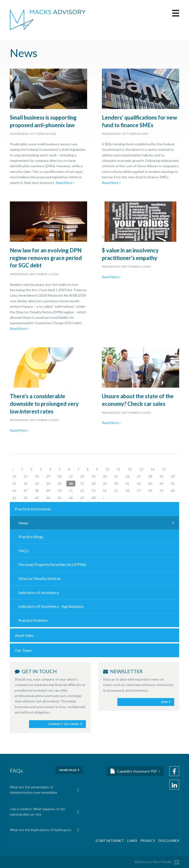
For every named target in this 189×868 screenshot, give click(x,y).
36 (71, 483)
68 (94, 498)
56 (127, 491)
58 (150, 491)
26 (127, 476)
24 (105, 476)
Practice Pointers (33, 620)
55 (116, 491)
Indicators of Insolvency (39, 592)
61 (14, 498)
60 (173, 491)
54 (105, 491)
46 (14, 491)
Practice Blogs (31, 537)
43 (150, 483)
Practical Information (33, 509)
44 (161, 483)
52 (82, 491)
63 (37, 498)
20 (60, 476)
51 (71, 491)
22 (82, 476)
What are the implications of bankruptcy (41, 830)
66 (71, 498)
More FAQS (68, 770)
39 (105, 483)
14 (153, 469)
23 (94, 476)
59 (161, 491)
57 (139, 491)
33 (37, 483)
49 (48, 491)
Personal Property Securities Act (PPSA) (52, 564)
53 (94, 491)
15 (164, 469)
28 (150, 476)
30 (173, 476)
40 (116, 483)
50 (60, 491)
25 (116, 476)
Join (164, 702)
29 (161, 476)
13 (141, 469)
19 (48, 476)
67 (82, 498)
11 (119, 469)
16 (14, 476)
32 (26, 483)
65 (60, 498)
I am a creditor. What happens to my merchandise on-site (37, 812)
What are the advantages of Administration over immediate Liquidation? (33, 791)
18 (37, 476)
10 (107, 469)
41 (127, 483)
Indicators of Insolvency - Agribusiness (51, 606)
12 (130, 469)
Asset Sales (24, 635)
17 (26, 476)
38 (94, 483)
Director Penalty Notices (40, 578)
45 (173, 483)
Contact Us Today (64, 724)
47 (26, 491)
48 (37, 491)
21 (71, 476)
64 (48, 498)
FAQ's (24, 551)
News (23, 523)
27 (139, 476)
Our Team (23, 650)
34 (48, 483)
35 (60, 483)
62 (26, 498)
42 (139, 483)
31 (14, 483)
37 (82, 483)
